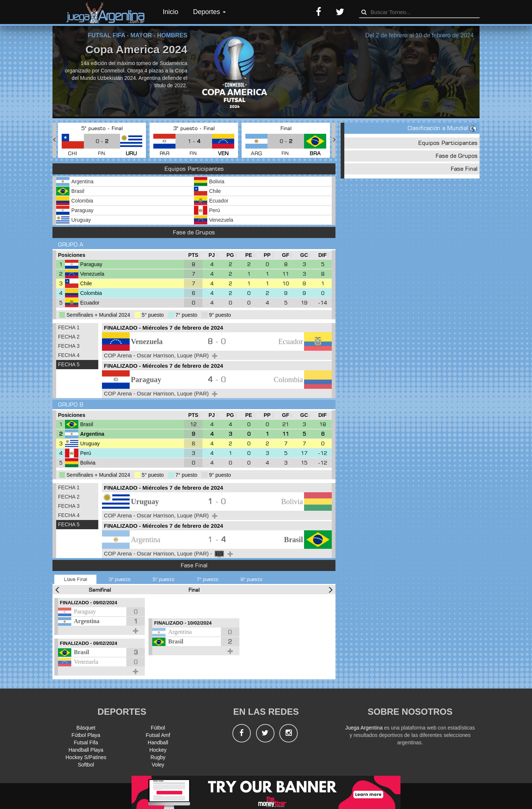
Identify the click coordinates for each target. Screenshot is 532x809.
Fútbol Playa (86, 735)
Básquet (86, 728)
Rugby (158, 757)
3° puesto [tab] (120, 579)
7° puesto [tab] (207, 579)
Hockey (158, 750)
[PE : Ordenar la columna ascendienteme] (249, 255)
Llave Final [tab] (76, 579)
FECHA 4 (69, 355)
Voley (158, 765)
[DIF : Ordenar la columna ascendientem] (323, 255)
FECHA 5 (69, 364)
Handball (158, 742)
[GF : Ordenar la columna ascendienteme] (286, 255)
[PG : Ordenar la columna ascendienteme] (230, 255)
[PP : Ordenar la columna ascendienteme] (267, 255)
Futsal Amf (158, 735)
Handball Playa (86, 750)
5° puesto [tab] (163, 579)
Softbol (86, 765)
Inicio (171, 12)
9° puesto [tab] (251, 579)
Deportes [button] (209, 12)
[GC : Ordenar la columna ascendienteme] (304, 255)
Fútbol (158, 728)
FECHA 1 (69, 327)
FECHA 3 (69, 346)
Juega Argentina (364, 728)
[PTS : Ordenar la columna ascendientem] (193, 255)
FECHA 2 (69, 337)
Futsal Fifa (86, 742)
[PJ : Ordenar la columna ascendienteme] (212, 255)
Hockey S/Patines (86, 757)
